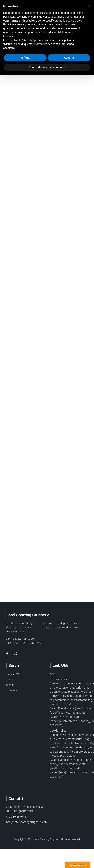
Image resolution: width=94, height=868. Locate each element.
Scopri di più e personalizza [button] (47, 67)
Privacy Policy (58, 785)
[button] (89, 6)
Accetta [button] (69, 58)
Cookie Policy (76, 785)
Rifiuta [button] (25, 58)
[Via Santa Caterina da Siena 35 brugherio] (47, 569)
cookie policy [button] (74, 21)
